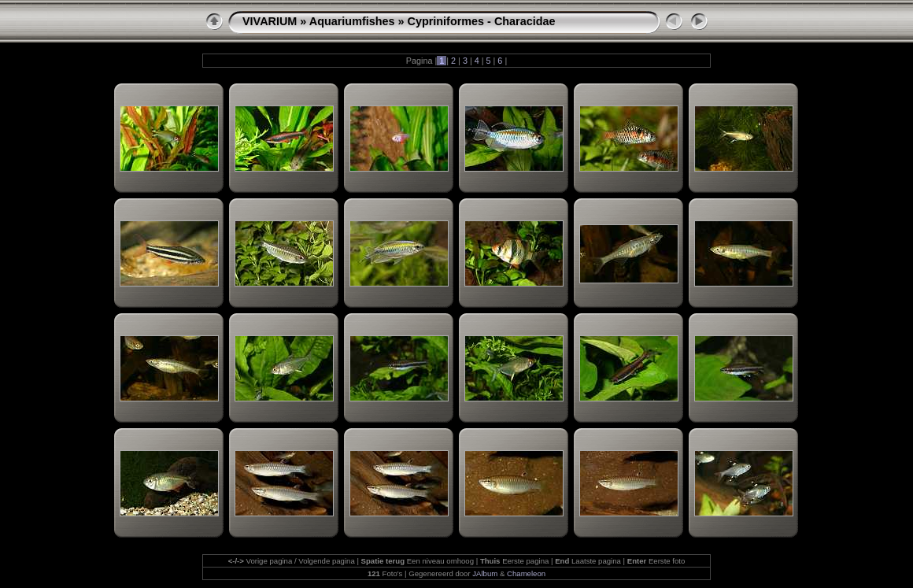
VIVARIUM (270, 21)
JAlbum (485, 573)
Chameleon (526, 573)
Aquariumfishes (352, 21)
